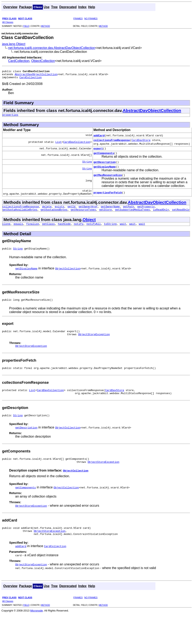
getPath (129, 214)
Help (92, 7)
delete (47, 214)
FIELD (26, 26)
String (87, 166)
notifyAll (94, 232)
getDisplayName (105, 171)
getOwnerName (110, 214)
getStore (105, 217)
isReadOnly (161, 217)
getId (71, 214)
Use (47, 7)
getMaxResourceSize (108, 180)
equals (18, 232)
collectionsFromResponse (112, 143)
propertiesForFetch (108, 198)
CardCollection (19, 61)
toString (110, 232)
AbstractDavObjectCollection (36, 75)
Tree (54, 7)
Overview (10, 7)
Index (82, 7)
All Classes (8, 22)
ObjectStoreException (94, 345)
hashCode (64, 232)
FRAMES (78, 18)
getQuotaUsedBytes (54, 217)
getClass (48, 232)
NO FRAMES (91, 18)
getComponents (104, 157)
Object (89, 227)
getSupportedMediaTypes (132, 217)
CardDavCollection (77, 145)
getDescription (105, 166)
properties (10, 117)
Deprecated (68, 7)
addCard (99, 138)
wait (123, 232)
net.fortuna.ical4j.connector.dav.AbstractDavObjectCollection (52, 48)
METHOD (46, 26)
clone (6, 232)
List (58, 145)
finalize (33, 232)
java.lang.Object (14, 44)
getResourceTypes (83, 217)
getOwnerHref (88, 214)
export (98, 152)
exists (59, 214)
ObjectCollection (43, 61)
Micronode (37, 628)
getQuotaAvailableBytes (20, 217)
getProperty (146, 214)
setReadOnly (181, 217)
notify (79, 232)
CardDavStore (141, 143)
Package (26, 7)
